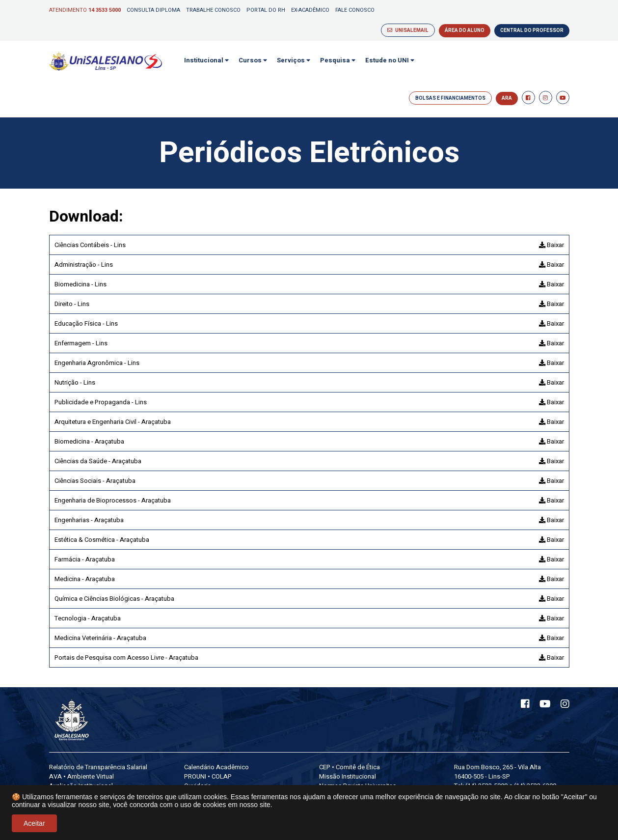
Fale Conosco (355, 10)
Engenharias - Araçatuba (89, 520)
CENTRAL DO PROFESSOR (532, 30)
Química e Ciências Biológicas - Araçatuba (114, 599)
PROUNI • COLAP (208, 776)
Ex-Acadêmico (310, 10)
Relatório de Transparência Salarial (98, 767)
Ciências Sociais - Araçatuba (95, 481)
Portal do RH (266, 10)
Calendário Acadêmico (216, 767)
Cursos (253, 60)
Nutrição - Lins (75, 382)
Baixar (551, 245)
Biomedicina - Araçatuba (89, 441)
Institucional (206, 60)
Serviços (294, 60)
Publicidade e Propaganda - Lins (101, 402)
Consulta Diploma (153, 10)
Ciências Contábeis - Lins (90, 245)
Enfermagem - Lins (81, 343)
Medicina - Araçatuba (85, 579)
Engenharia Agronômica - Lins (97, 363)
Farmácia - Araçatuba (85, 559)
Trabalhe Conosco (213, 10)
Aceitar (34, 823)
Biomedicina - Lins (81, 284)
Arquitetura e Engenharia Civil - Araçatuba (113, 422)
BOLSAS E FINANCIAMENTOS (450, 98)
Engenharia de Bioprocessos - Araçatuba (113, 500)
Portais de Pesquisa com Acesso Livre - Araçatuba (126, 658)
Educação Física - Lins (86, 323)
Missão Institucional (348, 776)
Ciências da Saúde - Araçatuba (98, 461)
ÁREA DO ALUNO (465, 30)
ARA (507, 98)
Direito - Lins (72, 304)
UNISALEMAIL (408, 30)
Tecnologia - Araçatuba (88, 618)
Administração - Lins (84, 265)
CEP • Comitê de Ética (349, 767)
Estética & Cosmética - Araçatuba (102, 540)
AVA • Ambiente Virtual (81, 776)
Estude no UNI (390, 60)
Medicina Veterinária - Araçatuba (100, 638)
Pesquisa (338, 60)
